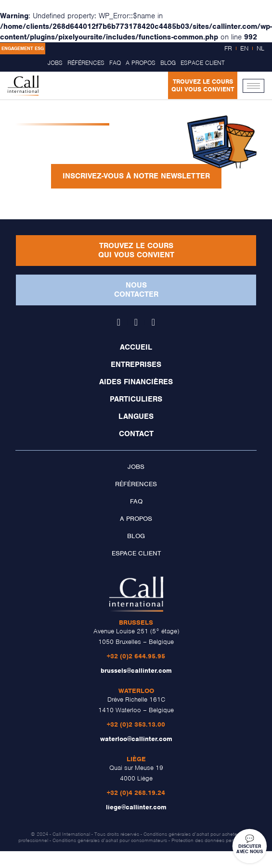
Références (86, 63)
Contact (136, 434)
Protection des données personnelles (213, 840)
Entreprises (136, 365)
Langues (136, 416)
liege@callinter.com (136, 807)
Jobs (55, 63)
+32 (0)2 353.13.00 (136, 724)
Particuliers (136, 399)
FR (228, 48)
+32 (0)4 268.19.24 (136, 793)
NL (260, 48)
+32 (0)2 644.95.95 (136, 656)
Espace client (203, 63)
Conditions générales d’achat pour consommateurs (110, 840)
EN (244, 48)
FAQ (115, 63)
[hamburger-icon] (253, 86)
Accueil (136, 347)
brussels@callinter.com (136, 671)
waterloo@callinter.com (136, 739)
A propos (141, 63)
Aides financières (136, 382)
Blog (168, 63)
